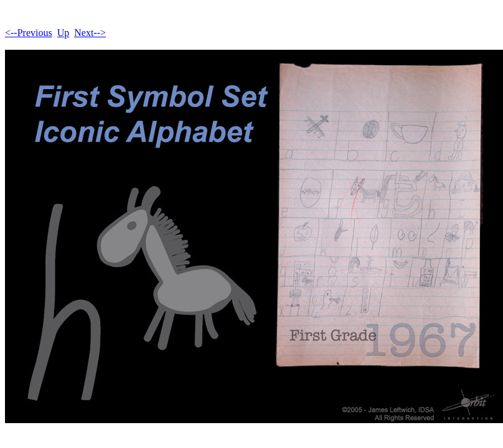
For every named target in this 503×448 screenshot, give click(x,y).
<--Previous (29, 33)
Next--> (90, 33)
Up (63, 33)
